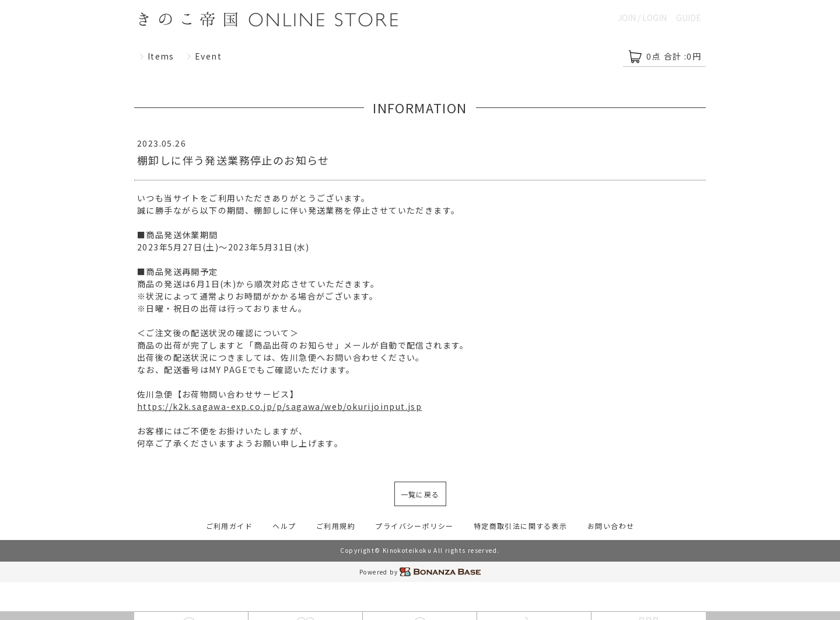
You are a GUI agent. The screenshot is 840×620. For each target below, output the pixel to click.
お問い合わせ (611, 526)
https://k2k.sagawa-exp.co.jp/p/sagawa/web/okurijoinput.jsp (279, 406)
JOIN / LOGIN (642, 18)
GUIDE (689, 18)
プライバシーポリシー (414, 526)
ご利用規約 (336, 526)
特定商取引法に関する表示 (521, 526)
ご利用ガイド (229, 526)
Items (157, 56)
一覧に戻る (420, 494)
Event (204, 56)
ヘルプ (284, 526)
